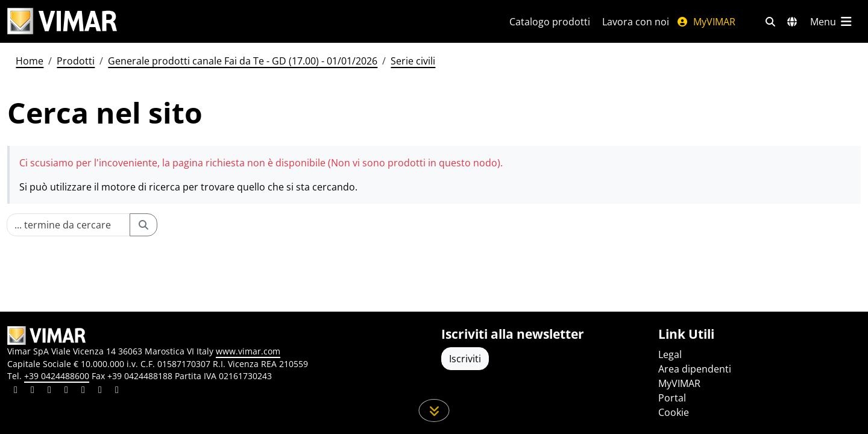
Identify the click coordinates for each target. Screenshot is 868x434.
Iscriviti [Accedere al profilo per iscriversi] (465, 359)
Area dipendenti (695, 369)
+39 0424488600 (57, 376)
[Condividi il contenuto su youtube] (83, 391)
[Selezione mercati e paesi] (792, 22)
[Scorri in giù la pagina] (434, 410)
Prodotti (76, 61)
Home (30, 61)
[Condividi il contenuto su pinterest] (49, 391)
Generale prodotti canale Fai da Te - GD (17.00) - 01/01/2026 (243, 61)
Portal (672, 398)
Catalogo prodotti (550, 22)
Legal (670, 354)
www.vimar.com (248, 351)
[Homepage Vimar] (62, 21)
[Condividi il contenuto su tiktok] (117, 391)
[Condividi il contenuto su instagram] (66, 391)
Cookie (674, 412)
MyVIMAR (706, 22)
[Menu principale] (832, 22)
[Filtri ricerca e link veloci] (770, 22)
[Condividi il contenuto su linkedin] (16, 391)
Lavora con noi (636, 22)
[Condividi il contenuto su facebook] (33, 391)
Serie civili (413, 61)
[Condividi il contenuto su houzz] (100, 391)
